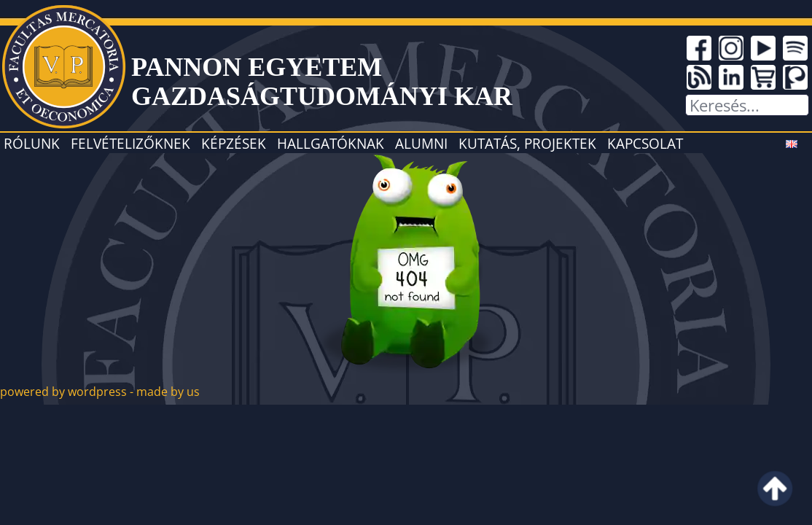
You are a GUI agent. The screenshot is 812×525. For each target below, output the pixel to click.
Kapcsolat (645, 143)
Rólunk (32, 143)
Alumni (421, 143)
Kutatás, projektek (527, 143)
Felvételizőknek (130, 143)
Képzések (234, 143)
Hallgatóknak (331, 143)
